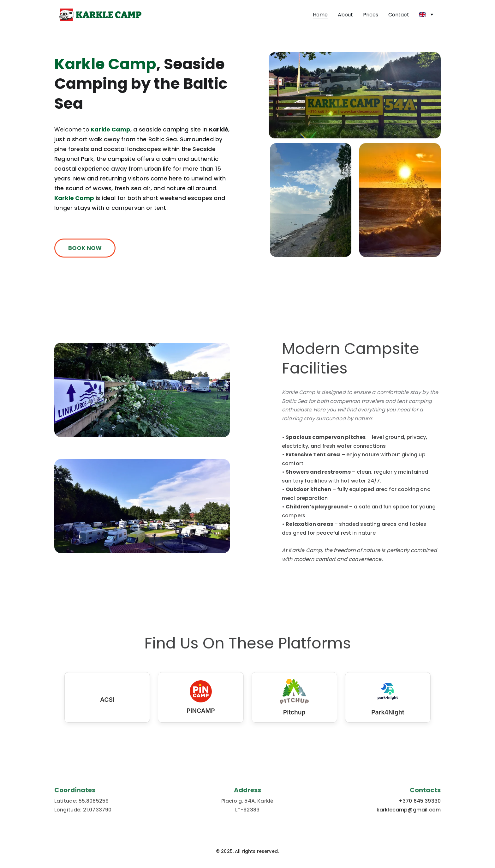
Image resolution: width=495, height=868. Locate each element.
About (345, 15)
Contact (399, 15)
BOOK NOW (85, 249)
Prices (371, 15)
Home (320, 15)
